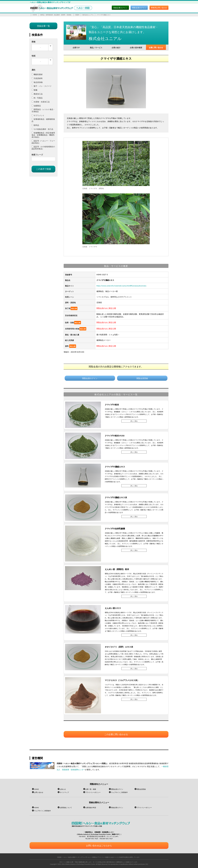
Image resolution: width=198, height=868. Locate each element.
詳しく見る (134, 421)
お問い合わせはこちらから (99, 846)
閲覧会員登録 (142, 378)
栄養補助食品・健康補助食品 (43, 120)
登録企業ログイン (120, 8)
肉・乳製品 (37, 98)
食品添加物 (37, 82)
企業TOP (76, 48)
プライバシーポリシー (93, 792)
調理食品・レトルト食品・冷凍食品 (43, 110)
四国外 (77, 15)
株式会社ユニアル (88, 15)
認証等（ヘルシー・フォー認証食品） (43, 142)
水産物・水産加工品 (41, 102)
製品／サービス (96, 48)
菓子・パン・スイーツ (41, 86)
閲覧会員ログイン (139, 8)
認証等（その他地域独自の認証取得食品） (43, 148)
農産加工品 (37, 94)
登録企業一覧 (43, 26)
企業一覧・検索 (91, 789)
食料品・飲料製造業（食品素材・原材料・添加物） (56, 15)
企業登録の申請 (91, 808)
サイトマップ (64, 792)
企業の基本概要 (136, 48)
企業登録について (66, 808)
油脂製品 (36, 106)
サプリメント (38, 115)
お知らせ (63, 789)
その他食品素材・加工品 (42, 129)
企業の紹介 (116, 48)
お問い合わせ (39, 792)
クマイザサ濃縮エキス (104, 15)
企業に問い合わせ (156, 48)
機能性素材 (37, 74)
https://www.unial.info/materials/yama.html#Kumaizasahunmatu (121, 286)
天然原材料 (37, 78)
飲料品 (35, 125)
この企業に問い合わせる (116, 734)
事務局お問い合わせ (159, 8)
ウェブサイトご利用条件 (119, 792)
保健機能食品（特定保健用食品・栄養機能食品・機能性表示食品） (43, 135)
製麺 (34, 90)
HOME (35, 15)
